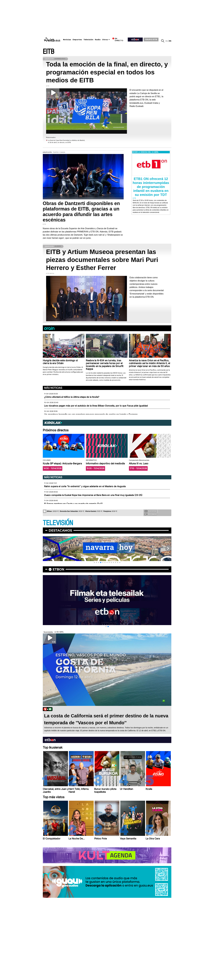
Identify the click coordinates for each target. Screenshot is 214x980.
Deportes (77, 40)
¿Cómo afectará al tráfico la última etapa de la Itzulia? (72, 397)
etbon (58, 569)
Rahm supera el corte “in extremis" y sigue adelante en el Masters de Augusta (85, 486)
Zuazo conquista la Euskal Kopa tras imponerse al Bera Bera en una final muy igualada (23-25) (93, 495)
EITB (48, 52)
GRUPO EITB (151, 39)
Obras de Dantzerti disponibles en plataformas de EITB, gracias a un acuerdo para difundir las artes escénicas (81, 212)
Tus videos (150, 514)
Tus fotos (151, 511)
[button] (169, 445)
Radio (98, 40)
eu (167, 41)
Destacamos (60, 530)
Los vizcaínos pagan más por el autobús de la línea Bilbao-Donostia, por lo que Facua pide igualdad (96, 406)
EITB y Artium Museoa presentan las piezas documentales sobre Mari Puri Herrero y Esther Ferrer (102, 260)
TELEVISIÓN (58, 523)
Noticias (67, 40)
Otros (105, 40)
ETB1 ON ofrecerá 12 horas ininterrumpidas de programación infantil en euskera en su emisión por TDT (151, 187)
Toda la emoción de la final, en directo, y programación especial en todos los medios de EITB (107, 72)
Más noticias (53, 388)
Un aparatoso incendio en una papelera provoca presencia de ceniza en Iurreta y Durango (91, 414)
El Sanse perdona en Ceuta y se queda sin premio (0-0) (73, 504)
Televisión (88, 40)
